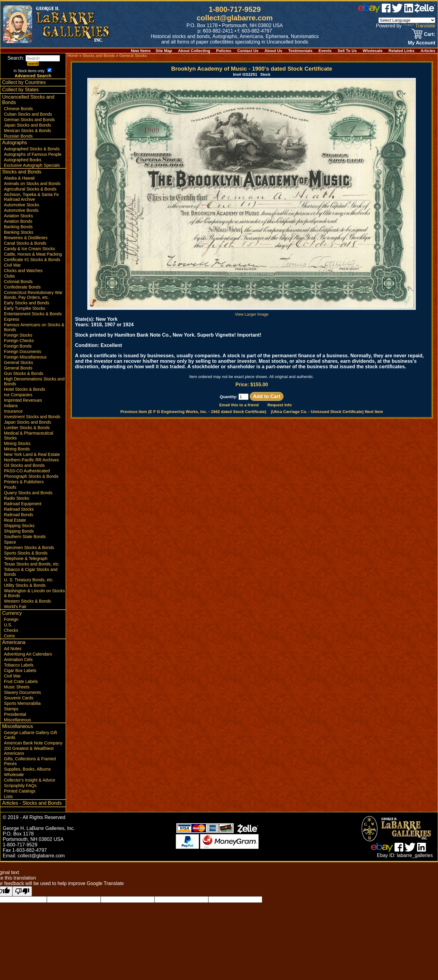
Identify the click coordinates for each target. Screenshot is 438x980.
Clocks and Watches (23, 271)
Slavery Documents (22, 692)
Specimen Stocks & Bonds (29, 548)
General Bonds (18, 368)
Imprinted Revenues (23, 400)
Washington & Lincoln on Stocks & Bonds (34, 593)
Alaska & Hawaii (19, 178)
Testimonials (301, 51)
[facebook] (386, 11)
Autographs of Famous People (33, 154)
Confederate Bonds (22, 287)
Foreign (11, 619)
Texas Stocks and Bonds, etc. (32, 564)
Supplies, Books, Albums (27, 769)
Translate (419, 26)
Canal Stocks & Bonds (25, 243)
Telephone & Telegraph (26, 558)
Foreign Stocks (18, 335)
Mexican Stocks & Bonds (28, 131)
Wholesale (372, 51)
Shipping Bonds (19, 531)
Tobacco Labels (19, 665)
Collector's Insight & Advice (30, 780)
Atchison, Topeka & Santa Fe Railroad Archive (31, 197)
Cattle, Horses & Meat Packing (33, 254)
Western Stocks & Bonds (28, 601)
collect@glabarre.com (235, 18)
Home (73, 56)
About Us (273, 51)
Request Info (280, 405)
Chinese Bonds (18, 109)
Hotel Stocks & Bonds (24, 389)
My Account (422, 43)
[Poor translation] (22, 891)
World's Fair (15, 607)
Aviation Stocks (18, 216)
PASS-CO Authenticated (27, 471)
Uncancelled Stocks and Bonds (28, 100)
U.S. (8, 625)
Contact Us (248, 51)
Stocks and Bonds (22, 172)
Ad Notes (13, 649)
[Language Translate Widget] (407, 20)
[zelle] (425, 11)
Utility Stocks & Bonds (25, 585)
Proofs (10, 487)
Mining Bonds (17, 449)
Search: (34, 58)
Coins (9, 636)
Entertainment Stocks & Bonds (33, 314)
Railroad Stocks (19, 509)
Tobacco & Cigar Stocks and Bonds (31, 572)
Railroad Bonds (19, 515)
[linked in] (409, 11)
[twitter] (397, 11)
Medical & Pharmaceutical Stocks (29, 436)
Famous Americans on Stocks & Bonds (34, 327)
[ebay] (369, 11)
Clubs (9, 276)
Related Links (401, 51)
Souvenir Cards (19, 698)
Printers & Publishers (24, 482)
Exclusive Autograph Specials (32, 165)
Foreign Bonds (18, 346)
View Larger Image (252, 312)
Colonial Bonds (18, 282)
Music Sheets (17, 687)
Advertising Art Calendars (28, 654)
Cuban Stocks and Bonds (28, 114)
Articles (428, 51)
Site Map (164, 51)
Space (10, 542)
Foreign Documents (23, 352)
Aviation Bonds (18, 221)
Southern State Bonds (25, 537)
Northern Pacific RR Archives (31, 460)
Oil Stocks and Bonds (24, 465)
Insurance (13, 411)
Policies (224, 51)
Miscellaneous (17, 720)
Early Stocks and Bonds (27, 303)
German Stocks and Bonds (29, 120)
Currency (12, 613)
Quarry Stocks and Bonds (28, 493)
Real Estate (15, 520)
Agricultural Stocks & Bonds (30, 189)
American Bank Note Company (33, 743)
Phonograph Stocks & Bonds (31, 476)
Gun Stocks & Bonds (24, 373)
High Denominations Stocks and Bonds (34, 381)
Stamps (11, 709)
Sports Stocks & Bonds (26, 553)
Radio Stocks (16, 498)
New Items (141, 51)
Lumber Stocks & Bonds (27, 428)
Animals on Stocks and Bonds (32, 184)
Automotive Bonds (21, 210)
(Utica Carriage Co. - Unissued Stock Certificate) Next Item (327, 412)
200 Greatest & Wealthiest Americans (29, 751)
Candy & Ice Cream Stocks (30, 249)
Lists (8, 796)
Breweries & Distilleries (26, 238)
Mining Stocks (17, 443)
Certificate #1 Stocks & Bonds (32, 260)
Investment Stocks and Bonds (32, 417)
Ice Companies (18, 395)
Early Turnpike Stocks (24, 308)
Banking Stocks (19, 232)
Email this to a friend (239, 405)
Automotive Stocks (22, 205)
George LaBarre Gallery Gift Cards (30, 735)
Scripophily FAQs (20, 786)
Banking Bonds (18, 227)
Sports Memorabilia (22, 703)
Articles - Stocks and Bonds (32, 803)
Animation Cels (18, 660)
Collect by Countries (24, 82)
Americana (14, 642)
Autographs (15, 143)
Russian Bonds (18, 136)
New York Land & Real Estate (32, 454)
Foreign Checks (19, 341)
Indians (11, 406)
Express (12, 319)
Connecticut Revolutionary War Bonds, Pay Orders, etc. (33, 295)
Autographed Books (23, 160)
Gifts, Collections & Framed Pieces (30, 761)
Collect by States (20, 90)
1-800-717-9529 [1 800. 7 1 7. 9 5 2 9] (235, 9)
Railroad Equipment (23, 504)
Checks (11, 630)
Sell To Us (347, 51)
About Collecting (194, 51)
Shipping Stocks (19, 526)
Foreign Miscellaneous (25, 357)
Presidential (15, 714)
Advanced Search (33, 76)
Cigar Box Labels (20, 670)
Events (325, 51)
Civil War (12, 265)
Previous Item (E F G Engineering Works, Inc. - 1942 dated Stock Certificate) (193, 412)
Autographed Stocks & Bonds (32, 149)
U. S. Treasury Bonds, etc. (29, 580)
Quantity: (234, 397)
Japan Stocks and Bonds (28, 125)
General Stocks (19, 362)
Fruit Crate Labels (21, 681)
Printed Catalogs (20, 791)
